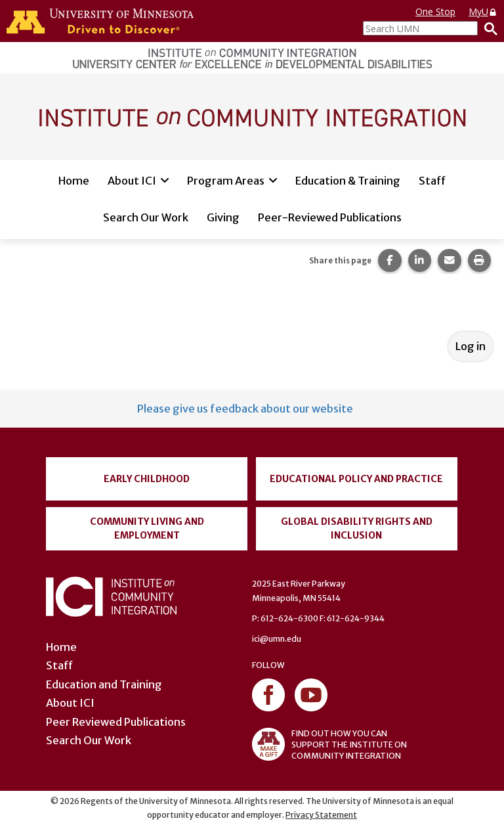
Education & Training (348, 181)
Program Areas (226, 181)
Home (74, 181)
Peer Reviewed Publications (116, 722)
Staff (432, 181)
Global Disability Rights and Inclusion (357, 528)
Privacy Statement (321, 815)
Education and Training (104, 684)
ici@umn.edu (277, 639)
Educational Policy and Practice (356, 479)
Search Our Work (146, 217)
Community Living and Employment (147, 528)
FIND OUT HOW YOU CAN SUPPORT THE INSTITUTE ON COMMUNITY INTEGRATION (329, 744)
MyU (483, 11)
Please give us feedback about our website (245, 409)
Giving (223, 217)
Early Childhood (147, 479)
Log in (471, 346)
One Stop (435, 11)
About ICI (132, 181)
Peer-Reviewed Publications (330, 217)
